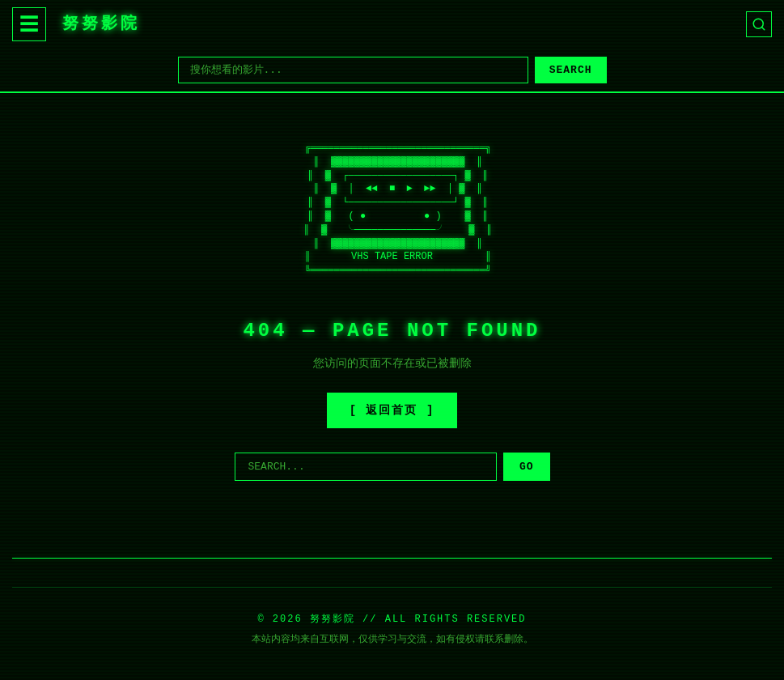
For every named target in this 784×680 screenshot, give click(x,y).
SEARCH (571, 70)
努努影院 (101, 24)
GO (527, 467)
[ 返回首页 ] (392, 410)
